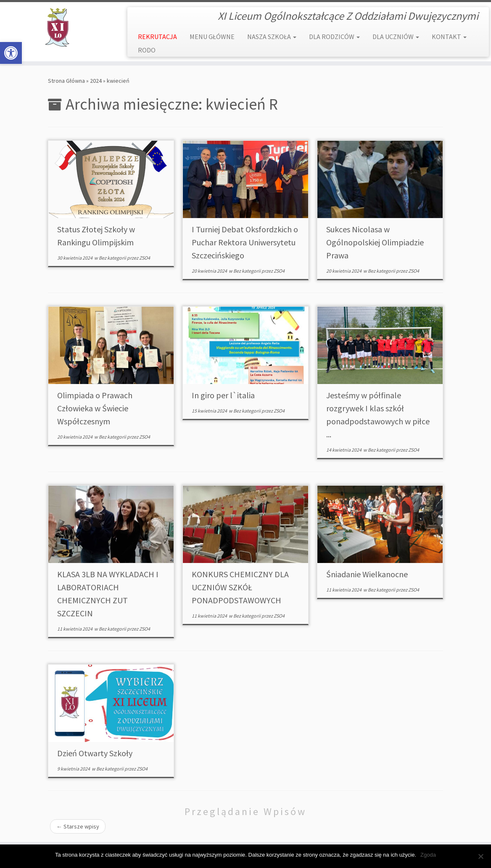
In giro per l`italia (223, 395)
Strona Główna (66, 81)
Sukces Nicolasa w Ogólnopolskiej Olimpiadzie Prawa (375, 242)
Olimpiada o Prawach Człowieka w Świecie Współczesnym (95, 408)
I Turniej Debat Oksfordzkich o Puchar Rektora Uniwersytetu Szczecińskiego (245, 242)
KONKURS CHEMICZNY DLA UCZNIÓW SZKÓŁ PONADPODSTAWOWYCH (240, 587)
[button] (11, 53)
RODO (147, 50)
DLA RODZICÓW (334, 37)
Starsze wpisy (78, 826)
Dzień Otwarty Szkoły (95, 753)
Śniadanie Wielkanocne (367, 574)
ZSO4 (145, 258)
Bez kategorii (113, 258)
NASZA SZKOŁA (272, 37)
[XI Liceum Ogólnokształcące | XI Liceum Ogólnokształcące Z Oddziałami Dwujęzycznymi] (57, 27)
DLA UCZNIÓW (396, 37)
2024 (96, 81)
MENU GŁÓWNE (212, 37)
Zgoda (428, 855)
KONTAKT (449, 37)
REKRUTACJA (157, 37)
